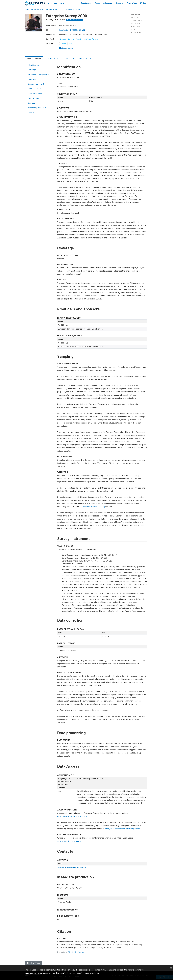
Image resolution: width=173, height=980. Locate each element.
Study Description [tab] (34, 59)
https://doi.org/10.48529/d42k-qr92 (72, 30)
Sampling (32, 79)
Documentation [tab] (68, 58)
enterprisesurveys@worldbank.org (72, 867)
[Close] (171, 968)
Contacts (32, 103)
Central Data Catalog (37, 9)
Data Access (33, 98)
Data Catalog (86, 3)
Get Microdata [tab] (85, 58)
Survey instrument (36, 84)
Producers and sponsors (39, 75)
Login (144, 3)
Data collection (34, 89)
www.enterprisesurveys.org (93, 507)
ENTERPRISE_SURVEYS (54, 9)
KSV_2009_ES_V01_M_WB (71, 9)
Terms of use (132, 3)
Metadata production (37, 108)
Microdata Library (56, 3)
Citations (119, 3)
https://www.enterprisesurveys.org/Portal (122, 829)
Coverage (32, 70)
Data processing (35, 93)
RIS (69, 952)
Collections (108, 3)
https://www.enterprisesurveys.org (72, 816)
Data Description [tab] (52, 58)
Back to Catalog (33, 963)
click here (94, 973)
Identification (33, 65)
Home (27, 9)
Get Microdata (75, 20)
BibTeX (74, 952)
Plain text (81, 952)
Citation (31, 112)
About (97, 3)
